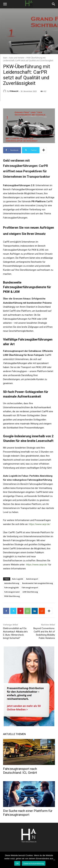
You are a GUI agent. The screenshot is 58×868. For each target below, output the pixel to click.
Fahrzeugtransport (30, 587)
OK (17, 863)
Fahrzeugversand (12, 592)
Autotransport (32, 579)
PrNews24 (14, 91)
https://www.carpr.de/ (40, 524)
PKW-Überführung (12, 596)
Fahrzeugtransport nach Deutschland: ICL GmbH (20, 771)
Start (5, 58)
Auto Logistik (18, 579)
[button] (5, 4)
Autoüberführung (12, 583)
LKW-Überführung (30, 592)
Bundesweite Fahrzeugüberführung (38, 583)
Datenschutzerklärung (33, 863)
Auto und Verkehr (17, 58)
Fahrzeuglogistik (12, 587)
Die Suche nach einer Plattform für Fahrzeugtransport (28, 813)
